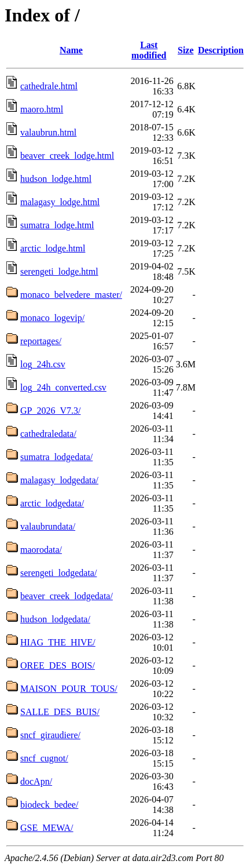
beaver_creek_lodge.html (67, 156)
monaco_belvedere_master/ (71, 295)
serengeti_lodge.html (59, 271)
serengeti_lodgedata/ (58, 573)
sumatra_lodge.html (57, 225)
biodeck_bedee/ (49, 805)
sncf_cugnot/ (44, 758)
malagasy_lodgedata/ (59, 480)
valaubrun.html (48, 132)
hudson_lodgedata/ (55, 619)
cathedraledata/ (48, 434)
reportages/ (41, 341)
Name (71, 50)
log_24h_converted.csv (63, 387)
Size (186, 50)
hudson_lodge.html (56, 179)
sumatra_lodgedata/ (56, 457)
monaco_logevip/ (52, 318)
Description (221, 50)
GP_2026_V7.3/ (50, 411)
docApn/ (36, 781)
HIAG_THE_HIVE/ (58, 642)
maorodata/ (41, 550)
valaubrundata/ (48, 526)
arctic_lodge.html (53, 248)
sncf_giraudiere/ (50, 735)
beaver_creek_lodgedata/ (67, 596)
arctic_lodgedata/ (52, 503)
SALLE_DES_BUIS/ (60, 712)
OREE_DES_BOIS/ (58, 665)
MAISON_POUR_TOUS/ (69, 689)
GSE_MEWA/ (47, 828)
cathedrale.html (49, 86)
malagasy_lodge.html (60, 202)
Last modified (149, 50)
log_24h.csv (43, 364)
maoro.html (42, 109)
